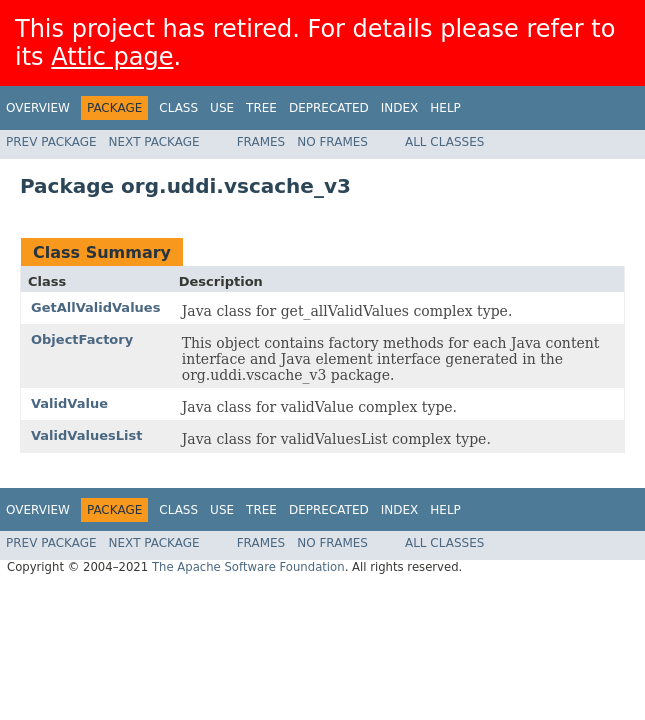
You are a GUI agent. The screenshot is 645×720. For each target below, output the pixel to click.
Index (400, 108)
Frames (261, 142)
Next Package (154, 142)
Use (222, 108)
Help (445, 108)
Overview (38, 108)
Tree (261, 108)
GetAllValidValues (95, 307)
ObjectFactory (82, 339)
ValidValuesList (86, 435)
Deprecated (329, 108)
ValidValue (69, 403)
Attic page (112, 57)
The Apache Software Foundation (248, 567)
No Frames (332, 142)
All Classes (444, 142)
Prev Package (51, 142)
